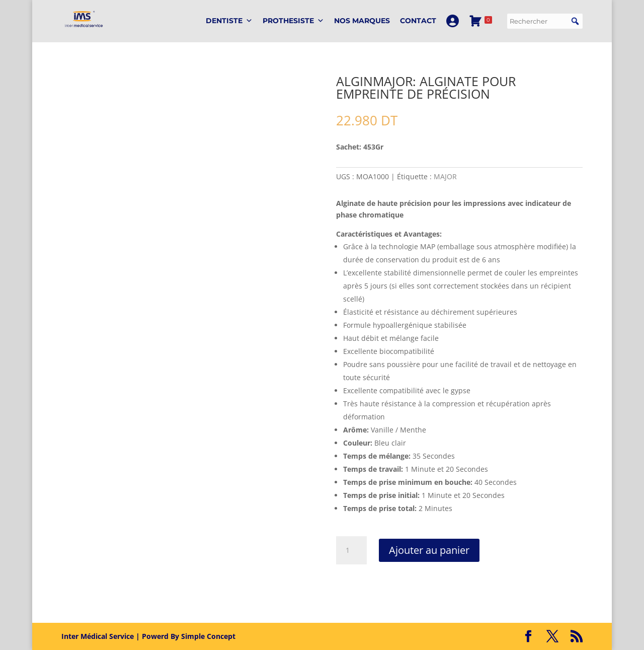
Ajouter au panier (429, 550)
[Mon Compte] (453, 21)
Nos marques (362, 21)
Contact (418, 21)
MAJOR (445, 176)
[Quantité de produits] (351, 550)
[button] (575, 21)
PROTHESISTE (293, 21)
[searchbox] (545, 21)
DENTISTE (229, 21)
